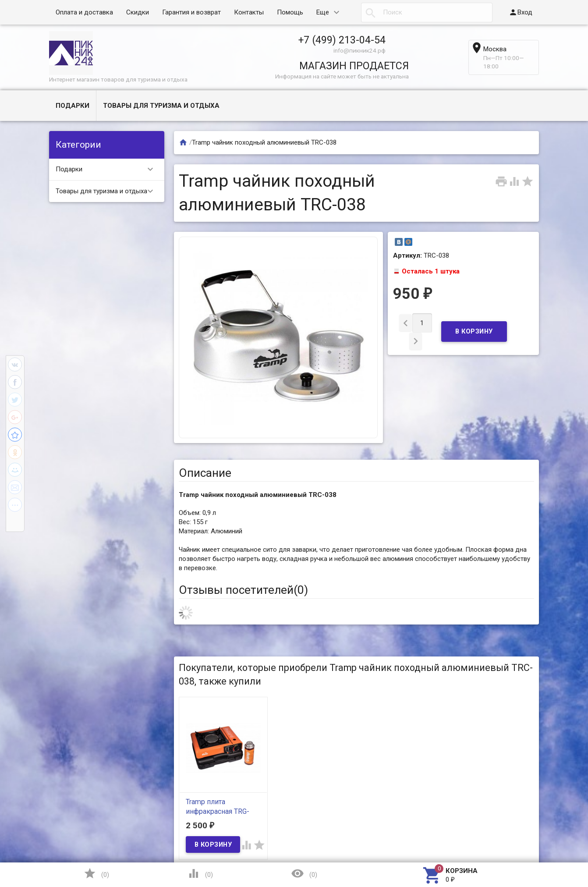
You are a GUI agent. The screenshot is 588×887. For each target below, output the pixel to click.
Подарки (73, 106)
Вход (521, 12)
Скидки (138, 12)
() (96, 873)
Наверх (551, 844)
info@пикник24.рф (360, 50)
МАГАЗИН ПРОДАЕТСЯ (354, 66)
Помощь (290, 12)
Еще (323, 12)
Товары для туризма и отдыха (161, 106)
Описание (205, 473)
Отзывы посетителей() (243, 590)
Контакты (249, 12)
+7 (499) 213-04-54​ (342, 40)
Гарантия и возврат (191, 12)
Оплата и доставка (84, 12)
